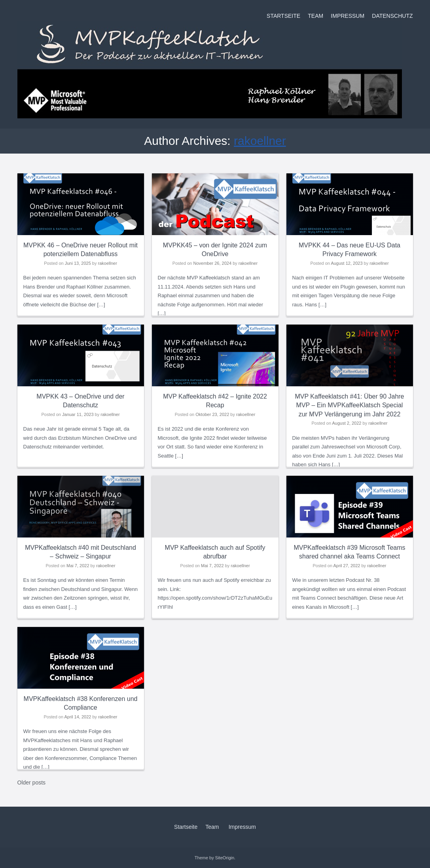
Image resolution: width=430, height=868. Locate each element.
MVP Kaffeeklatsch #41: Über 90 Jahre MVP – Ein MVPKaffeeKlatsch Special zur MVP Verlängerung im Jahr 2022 (349, 405)
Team (315, 16)
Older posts (32, 783)
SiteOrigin (225, 858)
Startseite (283, 16)
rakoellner (260, 141)
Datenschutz (392, 16)
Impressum (348, 16)
